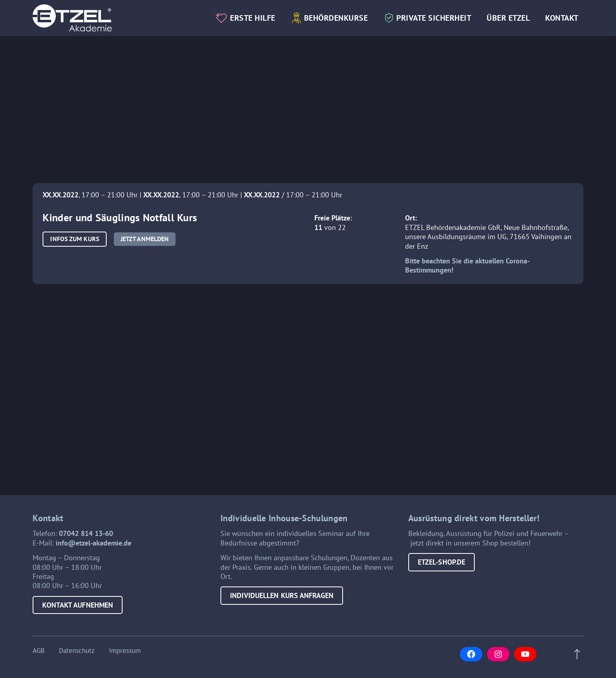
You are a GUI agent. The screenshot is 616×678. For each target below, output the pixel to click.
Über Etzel (508, 18)
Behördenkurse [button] (336, 18)
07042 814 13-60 (86, 533)
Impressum (125, 651)
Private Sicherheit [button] (434, 18)
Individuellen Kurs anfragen (282, 595)
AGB (39, 651)
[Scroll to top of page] (575, 655)
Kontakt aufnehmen (78, 605)
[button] (74, 239)
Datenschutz (77, 651)
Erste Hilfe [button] (253, 18)
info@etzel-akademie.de (94, 543)
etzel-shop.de (442, 562)
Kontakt (562, 18)
